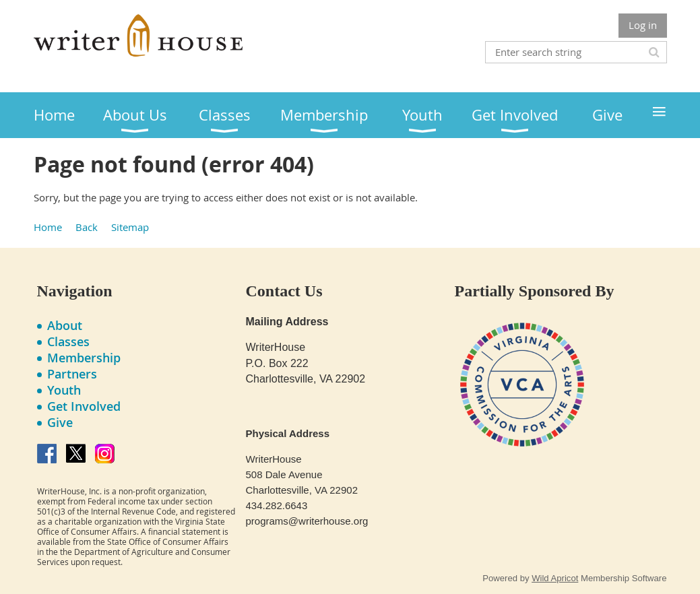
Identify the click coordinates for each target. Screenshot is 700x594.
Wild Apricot (555, 578)
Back (87, 227)
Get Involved (84, 406)
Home (48, 227)
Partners (72, 374)
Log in (643, 25)
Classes (68, 341)
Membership (84, 358)
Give (60, 422)
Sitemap (130, 227)
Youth (64, 390)
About (65, 325)
